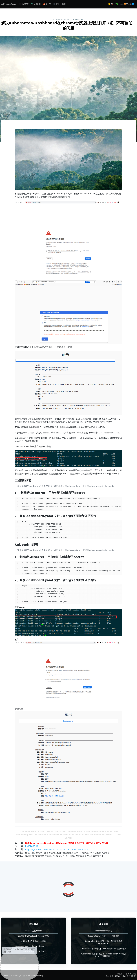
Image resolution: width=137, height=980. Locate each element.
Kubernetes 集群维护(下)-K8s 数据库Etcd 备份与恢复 (103, 949)
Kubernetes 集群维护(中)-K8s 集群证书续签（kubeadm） (103, 942)
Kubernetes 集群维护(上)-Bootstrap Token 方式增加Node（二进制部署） (103, 955)
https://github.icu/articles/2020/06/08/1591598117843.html (57, 849)
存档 (128, 974)
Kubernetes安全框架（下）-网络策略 (103, 936)
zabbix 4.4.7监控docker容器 (34, 941)
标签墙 (120, 974)
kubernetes (77, 20)
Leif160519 (32, 846)
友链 (134, 974)
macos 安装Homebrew (34, 946)
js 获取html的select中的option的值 (34, 936)
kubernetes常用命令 (103, 931)
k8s (67, 20)
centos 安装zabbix (34, 931)
